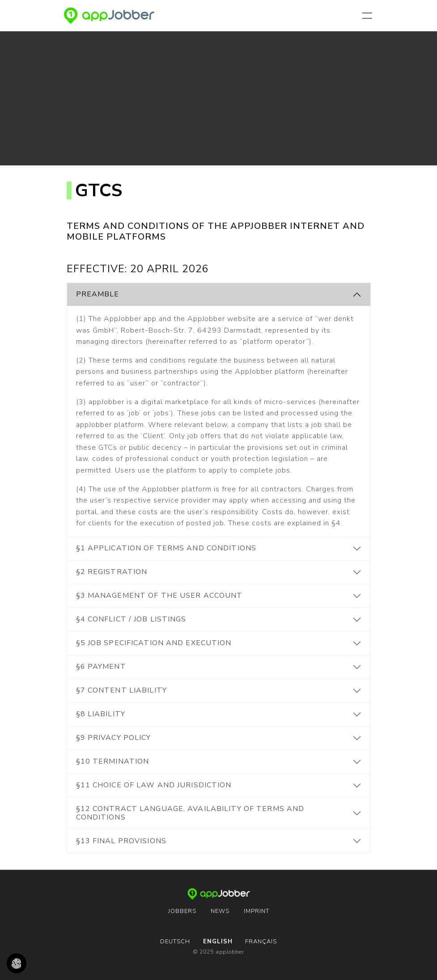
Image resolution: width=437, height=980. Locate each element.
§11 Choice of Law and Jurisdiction (154, 785)
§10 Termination (113, 761)
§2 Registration (112, 572)
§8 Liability (101, 714)
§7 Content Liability (121, 690)
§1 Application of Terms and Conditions (166, 548)
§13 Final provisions (121, 841)
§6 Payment (101, 667)
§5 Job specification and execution (154, 643)
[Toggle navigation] (369, 16)
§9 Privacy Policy (114, 738)
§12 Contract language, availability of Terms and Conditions (190, 813)
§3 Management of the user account (159, 596)
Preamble (98, 294)
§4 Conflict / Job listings (131, 619)
